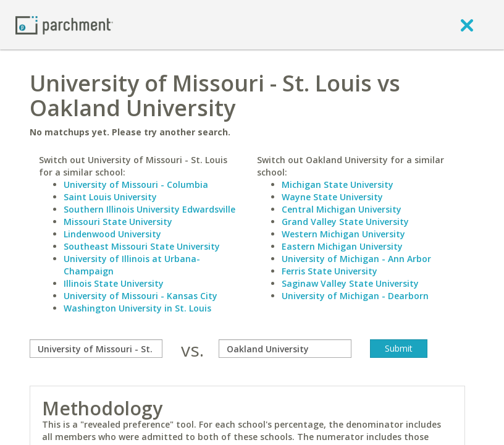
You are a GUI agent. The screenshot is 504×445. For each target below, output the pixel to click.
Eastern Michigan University (342, 246)
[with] (285, 349)
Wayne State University (332, 197)
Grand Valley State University (345, 222)
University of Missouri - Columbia (136, 184)
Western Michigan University (343, 234)
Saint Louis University (110, 197)
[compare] (96, 349)
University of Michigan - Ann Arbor (356, 259)
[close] (467, 25)
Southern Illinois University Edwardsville (149, 209)
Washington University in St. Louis (137, 308)
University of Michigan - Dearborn (355, 296)
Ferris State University (330, 271)
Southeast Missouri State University (142, 246)
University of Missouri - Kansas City (141, 296)
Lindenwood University (112, 234)
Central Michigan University (342, 209)
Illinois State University (114, 283)
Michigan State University (338, 184)
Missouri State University (118, 222)
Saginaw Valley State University (350, 283)
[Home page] (64, 24)
